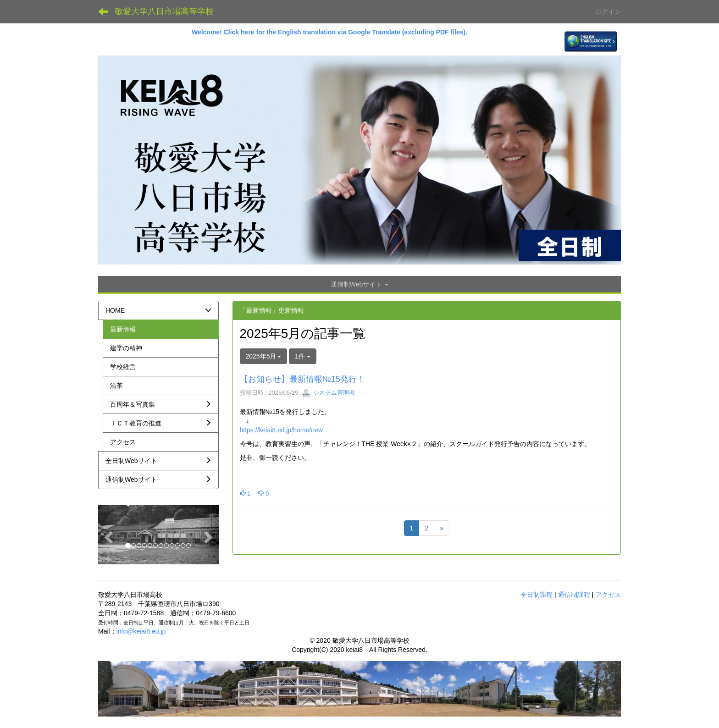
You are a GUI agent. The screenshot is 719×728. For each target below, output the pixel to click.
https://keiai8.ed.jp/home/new (281, 430)
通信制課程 (574, 595)
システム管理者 (329, 393)
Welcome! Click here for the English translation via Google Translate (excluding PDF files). (330, 32)
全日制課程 (536, 595)
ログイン (608, 11)
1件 (303, 356)
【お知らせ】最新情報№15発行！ (302, 379)
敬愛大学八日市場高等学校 (164, 11)
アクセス (608, 595)
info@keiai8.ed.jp (141, 631)
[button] (107, 535)
